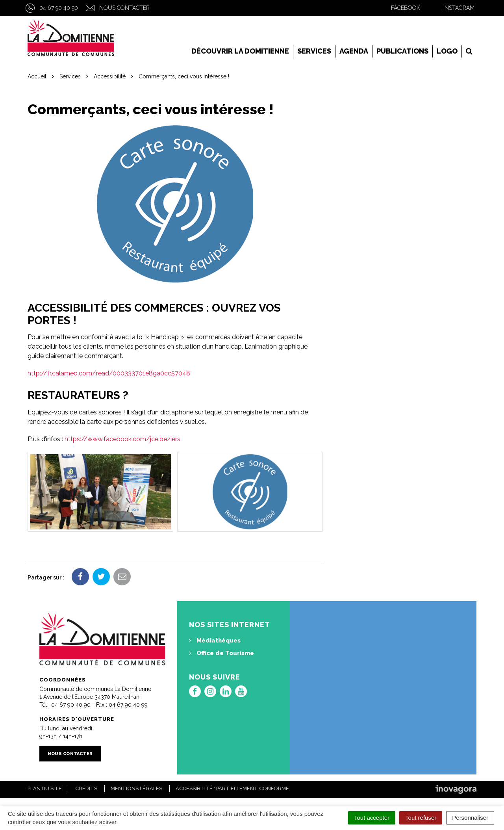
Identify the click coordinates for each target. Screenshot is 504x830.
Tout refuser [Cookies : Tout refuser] (421, 818)
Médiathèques (215, 641)
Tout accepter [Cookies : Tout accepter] (372, 818)
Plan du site (45, 788)
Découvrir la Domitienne (240, 51)
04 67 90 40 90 (59, 8)
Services (314, 51)
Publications (402, 51)
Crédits (86, 788)
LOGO (447, 51)
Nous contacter (124, 8)
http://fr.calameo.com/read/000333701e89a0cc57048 (109, 373)
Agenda (354, 51)
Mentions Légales (136, 788)
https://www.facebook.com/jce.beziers (122, 439)
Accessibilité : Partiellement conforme (232, 788)
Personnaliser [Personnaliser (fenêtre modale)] (470, 818)
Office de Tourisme (221, 653)
